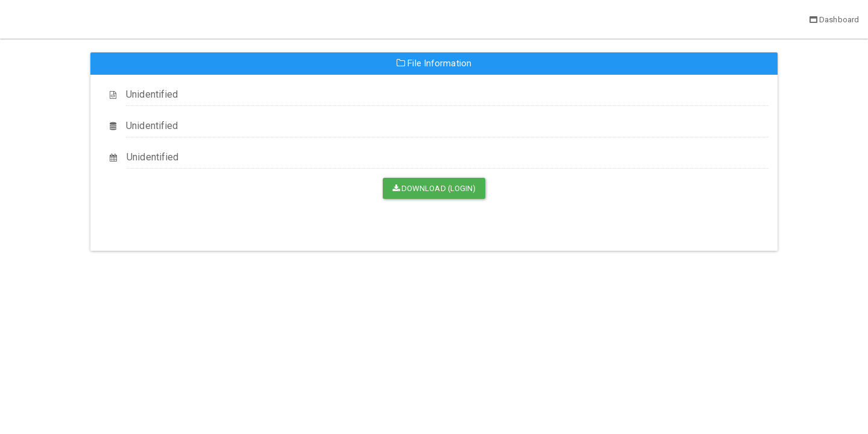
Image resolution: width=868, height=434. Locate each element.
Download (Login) (434, 188)
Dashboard (834, 20)
